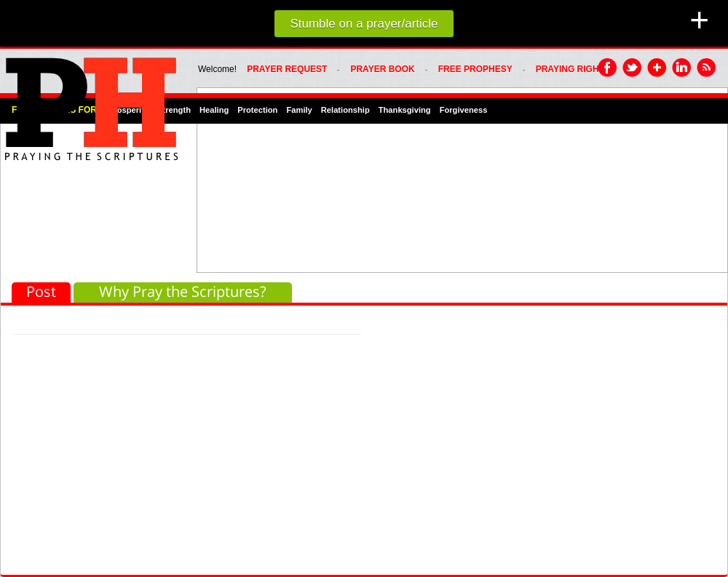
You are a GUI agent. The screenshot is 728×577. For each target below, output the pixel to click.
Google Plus (657, 68)
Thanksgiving (405, 110)
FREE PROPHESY (475, 69)
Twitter (633, 68)
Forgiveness (464, 110)
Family (299, 110)
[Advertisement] (292, 179)
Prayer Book (382, 69)
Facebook (608, 68)
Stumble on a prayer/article (364, 24)
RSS (707, 68)
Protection (257, 110)
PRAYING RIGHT (570, 69)
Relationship (345, 110)
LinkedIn (682, 68)
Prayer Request (287, 69)
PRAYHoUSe (91, 105)
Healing (214, 110)
